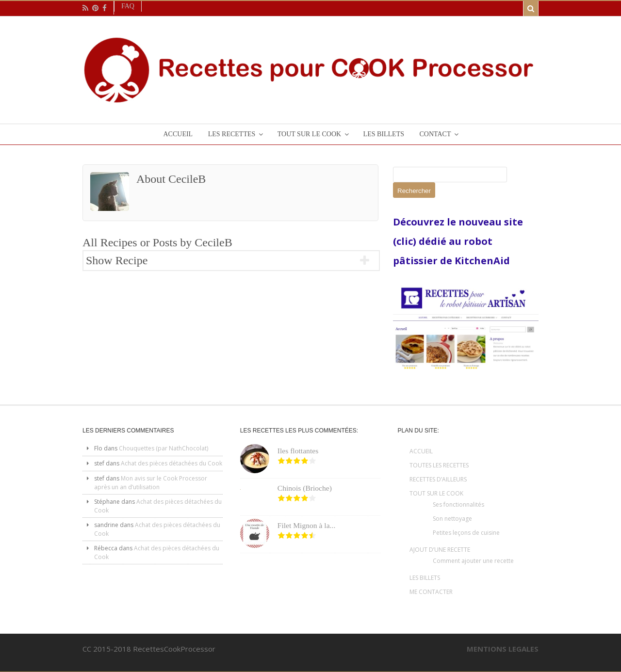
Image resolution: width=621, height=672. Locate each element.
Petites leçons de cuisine (466, 533)
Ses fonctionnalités (458, 504)
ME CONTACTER (431, 592)
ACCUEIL (421, 451)
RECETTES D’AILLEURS (438, 479)
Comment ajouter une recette (473, 561)
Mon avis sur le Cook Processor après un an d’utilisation (151, 483)
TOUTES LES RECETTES (439, 465)
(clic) (406, 241)
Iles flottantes (298, 451)
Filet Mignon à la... (307, 525)
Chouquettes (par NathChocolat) (163, 448)
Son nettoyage (452, 519)
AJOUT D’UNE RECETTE (440, 550)
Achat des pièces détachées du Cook (172, 463)
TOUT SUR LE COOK (436, 493)
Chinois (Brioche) (305, 488)
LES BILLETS (425, 578)
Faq (128, 6)
